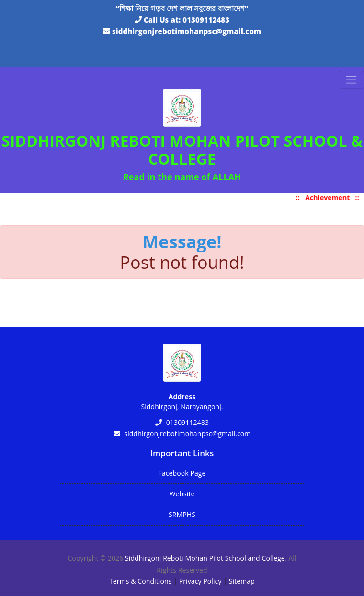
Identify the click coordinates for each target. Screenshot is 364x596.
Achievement (330, 198)
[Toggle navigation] (351, 80)
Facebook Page (182, 473)
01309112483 (206, 20)
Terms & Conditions (140, 581)
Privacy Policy (200, 581)
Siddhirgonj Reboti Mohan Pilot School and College (205, 558)
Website (182, 494)
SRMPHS (182, 514)
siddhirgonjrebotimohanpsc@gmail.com (187, 31)
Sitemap (242, 581)
